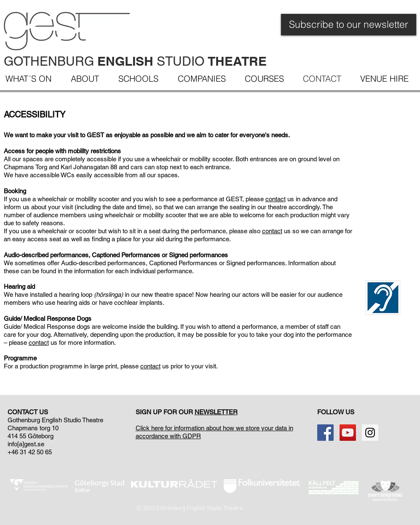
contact (276, 199)
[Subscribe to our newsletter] (349, 25)
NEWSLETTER (216, 412)
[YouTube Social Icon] (348, 433)
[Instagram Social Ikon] (370, 433)
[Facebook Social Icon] (325, 433)
